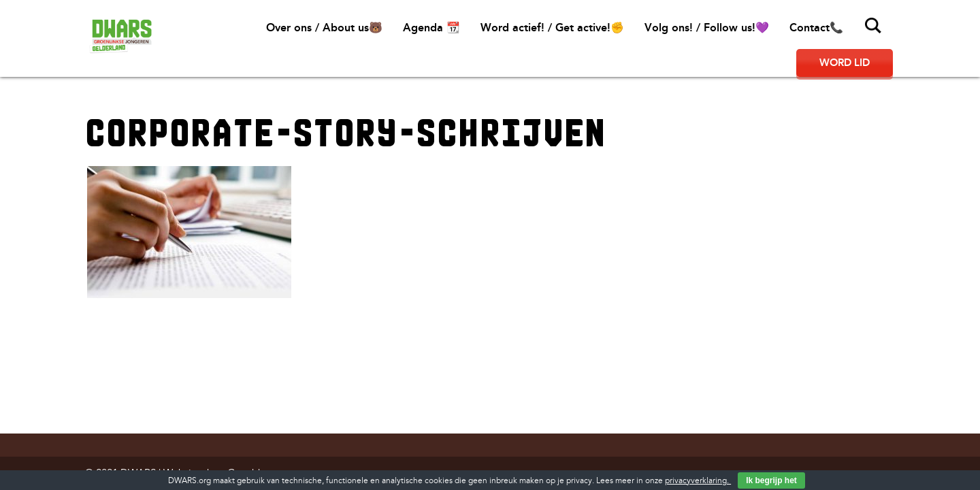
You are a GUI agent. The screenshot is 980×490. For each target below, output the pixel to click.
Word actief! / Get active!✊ (552, 28)
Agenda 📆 (431, 28)
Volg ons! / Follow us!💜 (707, 28)
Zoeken (873, 26)
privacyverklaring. (698, 481)
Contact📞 (816, 28)
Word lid (845, 63)
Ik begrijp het (771, 480)
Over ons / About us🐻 (324, 28)
